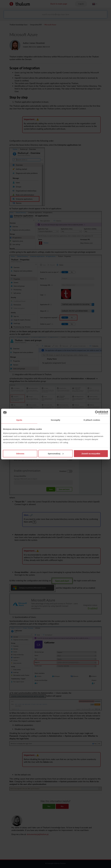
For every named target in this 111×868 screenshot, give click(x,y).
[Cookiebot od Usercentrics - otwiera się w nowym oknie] (97, 413)
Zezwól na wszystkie (91, 453)
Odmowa (20, 453)
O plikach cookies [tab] (92, 420)
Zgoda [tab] (19, 420)
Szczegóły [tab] (55, 420)
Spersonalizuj (56, 453)
